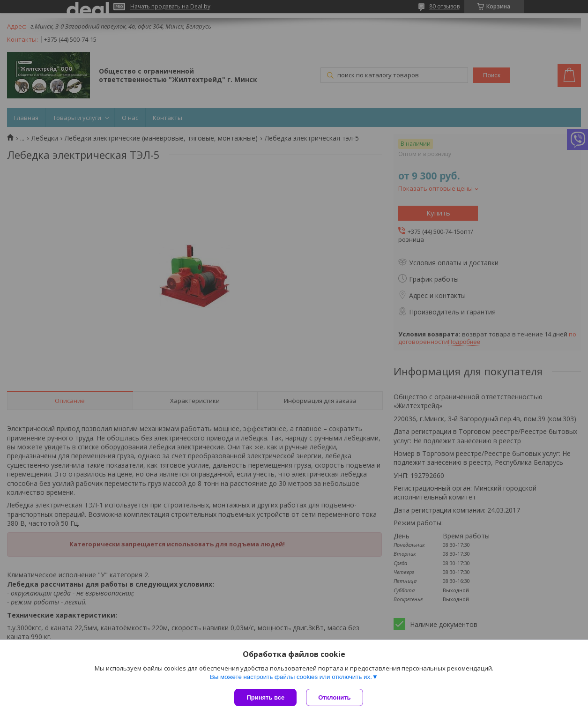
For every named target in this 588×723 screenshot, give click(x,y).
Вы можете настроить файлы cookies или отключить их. (291, 677)
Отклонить (334, 697)
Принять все (265, 697)
